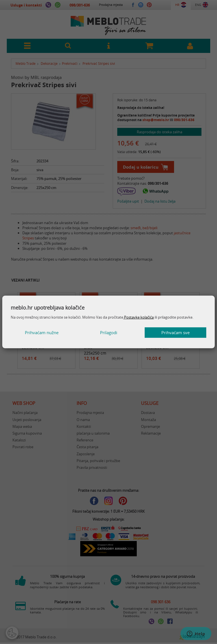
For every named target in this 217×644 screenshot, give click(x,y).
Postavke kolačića (138, 317)
